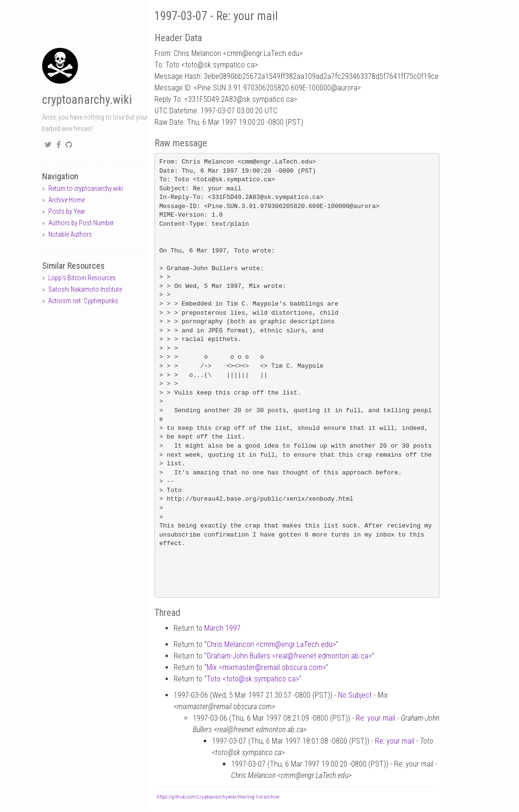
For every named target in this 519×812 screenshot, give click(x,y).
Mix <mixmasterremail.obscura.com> (266, 667)
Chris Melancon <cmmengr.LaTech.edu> (271, 644)
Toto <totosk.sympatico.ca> (253, 679)
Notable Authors (70, 234)
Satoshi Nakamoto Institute (85, 289)
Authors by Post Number (81, 223)
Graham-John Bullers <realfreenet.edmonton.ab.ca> (289, 656)
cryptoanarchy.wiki (87, 100)
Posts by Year (67, 211)
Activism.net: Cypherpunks (83, 301)
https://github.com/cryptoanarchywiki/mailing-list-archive (218, 797)
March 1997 (222, 628)
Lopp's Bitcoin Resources (82, 278)
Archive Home (66, 200)
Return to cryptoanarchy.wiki (86, 188)
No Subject (355, 695)
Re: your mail (375, 718)
